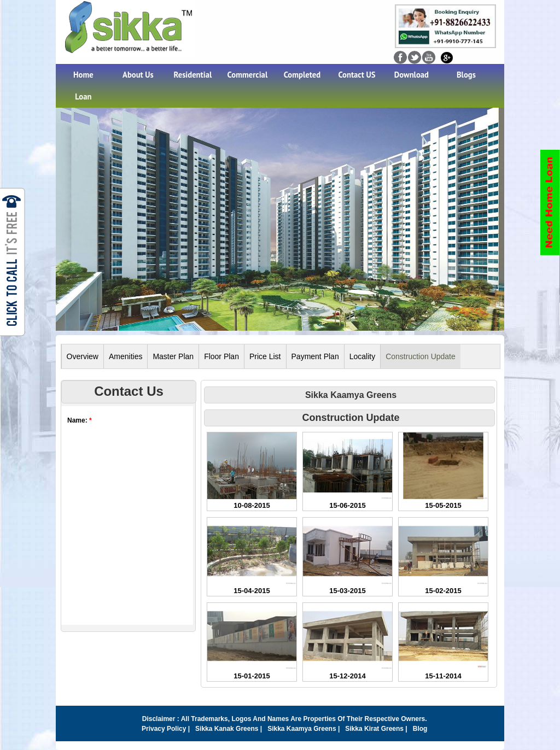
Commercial (248, 75)
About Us (138, 75)
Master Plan (173, 356)
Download (412, 75)
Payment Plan (315, 356)
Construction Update (421, 356)
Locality (362, 356)
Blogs (466, 75)
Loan (83, 96)
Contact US (357, 75)
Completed (302, 75)
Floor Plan (221, 356)
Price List (265, 356)
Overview (83, 356)
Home (83, 75)
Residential (193, 75)
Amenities (126, 356)
